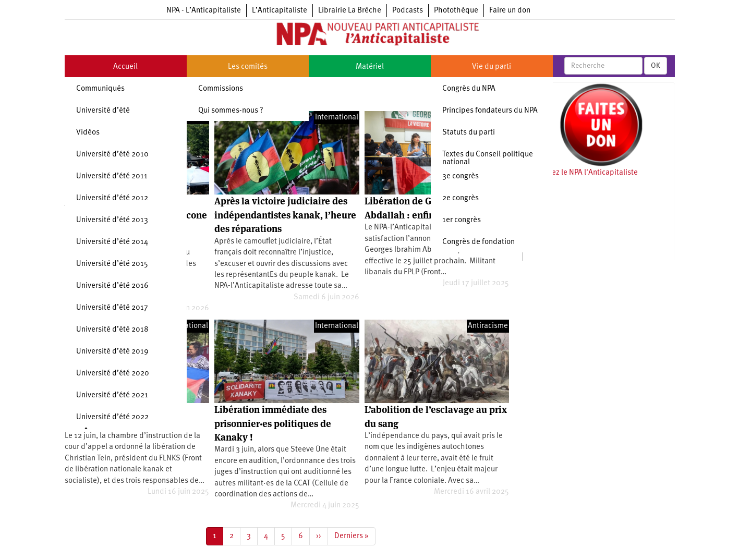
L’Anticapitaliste (280, 11)
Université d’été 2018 (112, 330)
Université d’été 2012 (112, 198)
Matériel (370, 67)
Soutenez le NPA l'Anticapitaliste (583, 173)
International (337, 118)
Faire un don (510, 11)
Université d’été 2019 (112, 352)
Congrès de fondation (478, 242)
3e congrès (461, 176)
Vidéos (88, 133)
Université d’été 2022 (112, 417)
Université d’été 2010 (112, 155)
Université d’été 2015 (112, 264)
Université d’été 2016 (112, 286)
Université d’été (103, 111)
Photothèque (456, 11)
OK (656, 66)
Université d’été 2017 (112, 308)
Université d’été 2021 (112, 395)
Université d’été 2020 (113, 374)
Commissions (221, 89)
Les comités (248, 67)
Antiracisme (488, 326)
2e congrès (461, 198)
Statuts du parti (469, 133)
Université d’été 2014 (112, 242)
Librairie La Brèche (350, 11)
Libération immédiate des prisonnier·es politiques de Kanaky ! (273, 423)
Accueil (125, 67)
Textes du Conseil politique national (488, 159)
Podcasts (408, 11)
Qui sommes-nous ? (231, 111)
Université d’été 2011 (112, 176)
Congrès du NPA (469, 89)
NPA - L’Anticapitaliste (204, 11)
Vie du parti (492, 67)
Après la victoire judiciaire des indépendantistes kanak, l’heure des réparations (285, 215)
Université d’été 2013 (112, 220)
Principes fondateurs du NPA (490, 111)
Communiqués (100, 89)
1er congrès (462, 220)
